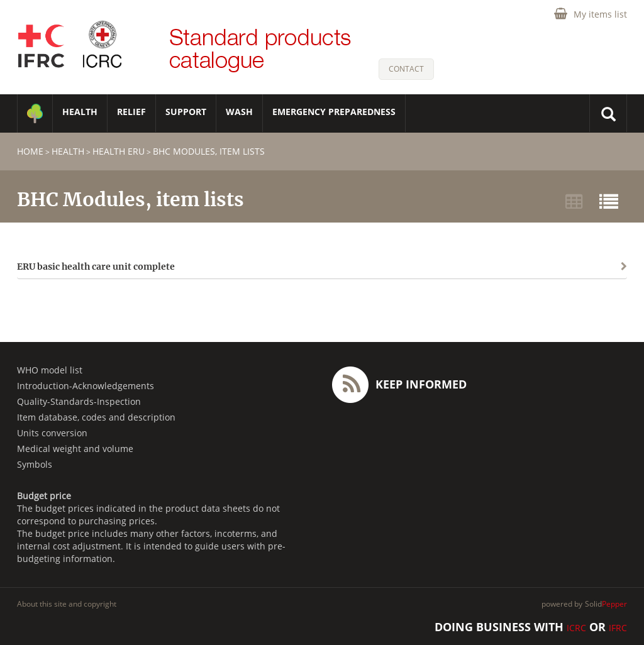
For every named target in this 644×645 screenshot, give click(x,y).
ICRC (576, 628)
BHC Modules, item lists (209, 151)
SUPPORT (186, 112)
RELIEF (131, 112)
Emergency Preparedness (334, 112)
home (30, 151)
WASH (239, 112)
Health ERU (119, 151)
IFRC (618, 628)
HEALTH (80, 112)
